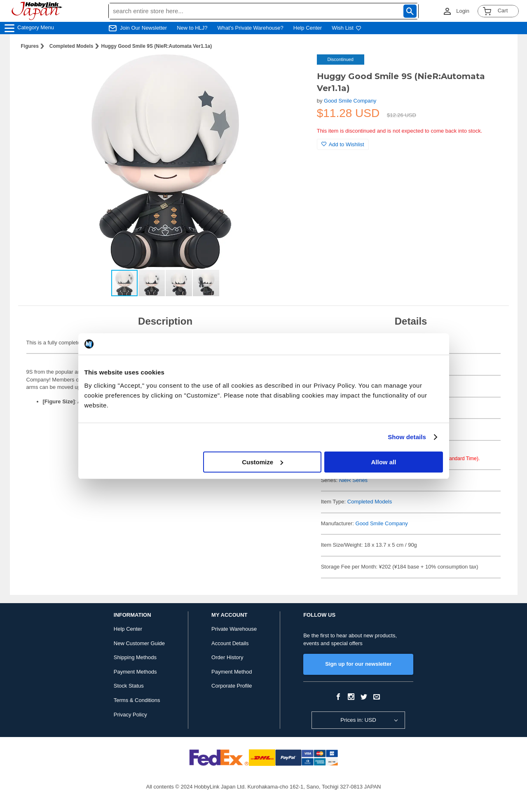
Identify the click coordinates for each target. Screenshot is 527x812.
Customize (262, 462)
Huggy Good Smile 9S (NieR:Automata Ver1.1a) (157, 46)
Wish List (347, 28)
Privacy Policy (130, 715)
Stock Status (129, 686)
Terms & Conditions (137, 700)
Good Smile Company (350, 101)
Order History (227, 657)
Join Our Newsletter (143, 28)
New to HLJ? (192, 28)
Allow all (384, 462)
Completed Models (71, 46)
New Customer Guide (139, 643)
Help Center (308, 28)
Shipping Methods (135, 657)
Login (463, 11)
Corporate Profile (232, 686)
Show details (407, 437)
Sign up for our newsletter (358, 664)
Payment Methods (135, 672)
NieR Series (353, 480)
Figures (30, 46)
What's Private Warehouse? (251, 28)
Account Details (230, 643)
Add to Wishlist (343, 144)
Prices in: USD (358, 720)
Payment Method (232, 672)
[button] (294, 69)
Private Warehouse (234, 629)
